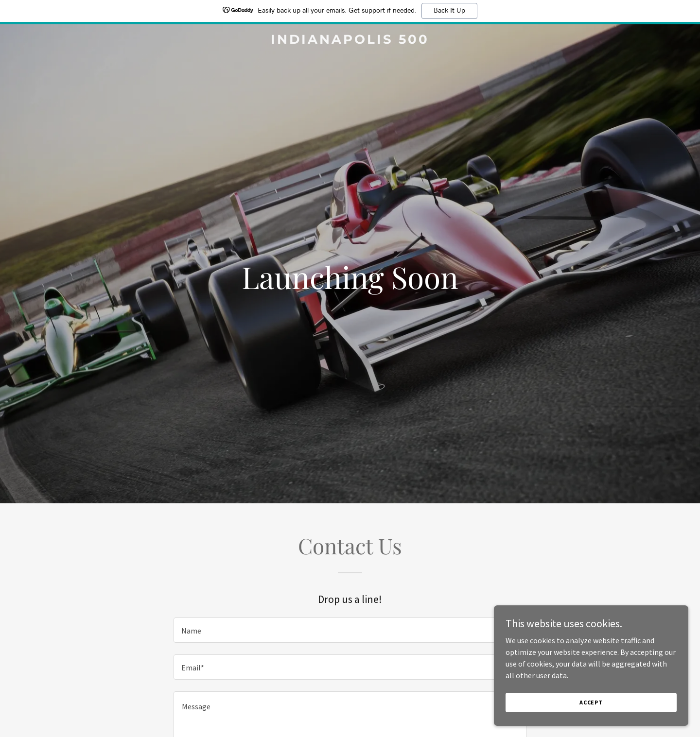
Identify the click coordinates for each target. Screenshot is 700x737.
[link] (350, 41)
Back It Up (449, 11)
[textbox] (350, 630)
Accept (591, 702)
